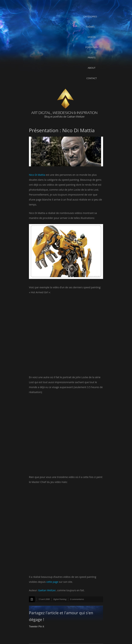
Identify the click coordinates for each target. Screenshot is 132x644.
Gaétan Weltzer (47, 590)
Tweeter (33, 626)
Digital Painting (60, 599)
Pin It (41, 626)
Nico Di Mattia (37, 175)
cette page (52, 582)
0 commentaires (77, 599)
